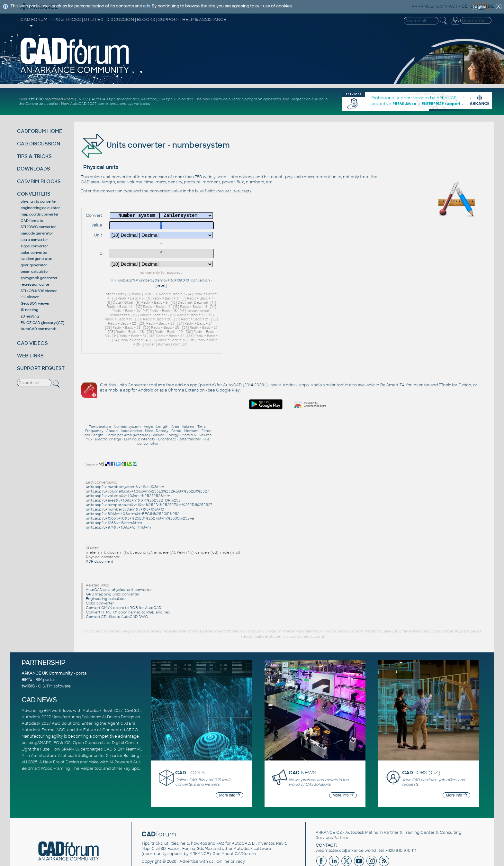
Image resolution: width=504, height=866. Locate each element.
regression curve (35, 284)
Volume (188, 398)
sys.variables (139, 104)
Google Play (326, 332)
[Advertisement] (412, 277)
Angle (148, 398)
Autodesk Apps (294, 327)
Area (175, 398)
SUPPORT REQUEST (41, 368)
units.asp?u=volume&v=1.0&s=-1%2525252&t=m (128, 467)
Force (176, 403)
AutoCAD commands (39, 329)
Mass (149, 403)
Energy (173, 407)
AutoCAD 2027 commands (94, 104)
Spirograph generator (262, 99)
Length (162, 398)
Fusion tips (184, 99)
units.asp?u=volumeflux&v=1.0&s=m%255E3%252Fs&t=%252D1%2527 (147, 463)
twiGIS (28, 658)
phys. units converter (39, 201)
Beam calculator (226, 99)
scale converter (34, 240)
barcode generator (37, 233)
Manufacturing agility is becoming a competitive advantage (80, 708)
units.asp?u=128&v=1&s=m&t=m (114, 494)
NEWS (302, 744)
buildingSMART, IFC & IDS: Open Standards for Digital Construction (86, 714)
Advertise (189, 834)
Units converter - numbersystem (155, 145)
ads (146, 6)
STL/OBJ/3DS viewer (39, 291)
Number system (127, 398)
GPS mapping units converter (113, 566)
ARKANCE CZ (329, 805)
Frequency (94, 403)
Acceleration (131, 403)
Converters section (42, 104)
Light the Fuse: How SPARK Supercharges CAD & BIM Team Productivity (91, 721)
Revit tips (149, 99)
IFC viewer (30, 297)
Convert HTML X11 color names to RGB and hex (128, 584)
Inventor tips (128, 99)
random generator (36, 259)
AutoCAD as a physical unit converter (119, 561)
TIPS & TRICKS (34, 156)
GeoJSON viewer (35, 303)
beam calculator (35, 272)
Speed (112, 403)
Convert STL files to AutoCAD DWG (117, 588)
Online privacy (231, 834)
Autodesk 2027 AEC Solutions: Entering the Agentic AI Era (78, 695)
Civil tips (166, 99)
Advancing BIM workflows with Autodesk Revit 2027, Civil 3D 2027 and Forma (97, 682)
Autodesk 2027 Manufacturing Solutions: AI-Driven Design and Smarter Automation (103, 689)
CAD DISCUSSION (39, 144)
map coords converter (40, 214)
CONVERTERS (34, 194)
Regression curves (307, 99)
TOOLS (190, 744)
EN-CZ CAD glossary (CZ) (42, 323)
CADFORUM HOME (40, 131)
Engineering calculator (106, 570)
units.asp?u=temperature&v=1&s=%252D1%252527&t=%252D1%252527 (149, 476)
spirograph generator (39, 278)
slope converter (34, 246)
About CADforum (239, 826)
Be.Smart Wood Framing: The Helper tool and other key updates (85, 740)
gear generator (34, 265)
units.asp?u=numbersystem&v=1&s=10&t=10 (153, 280)
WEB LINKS (30, 356)
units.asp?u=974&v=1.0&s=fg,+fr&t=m (118, 499)
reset (161, 286)
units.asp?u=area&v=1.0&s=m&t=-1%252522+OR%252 (133, 472)
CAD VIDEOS (32, 343)
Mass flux (189, 407)
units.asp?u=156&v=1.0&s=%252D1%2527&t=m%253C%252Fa (140, 490)
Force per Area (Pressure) (128, 407)
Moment (191, 403)
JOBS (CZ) (421, 744)
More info (230, 767)
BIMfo (27, 652)
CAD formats (32, 221)
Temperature (100, 398)
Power (158, 407)
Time (202, 398)
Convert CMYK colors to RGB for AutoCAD (124, 579)
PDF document (99, 533)
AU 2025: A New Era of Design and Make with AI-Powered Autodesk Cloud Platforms (103, 734)
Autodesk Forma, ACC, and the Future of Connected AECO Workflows (91, 702)
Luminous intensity (140, 411)
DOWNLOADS (34, 169)
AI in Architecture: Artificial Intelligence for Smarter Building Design (88, 727)
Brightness (167, 411)
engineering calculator (40, 208)
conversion (200, 280)
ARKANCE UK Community (47, 645)
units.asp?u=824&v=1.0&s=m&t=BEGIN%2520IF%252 (133, 485)
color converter (34, 253)
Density (162, 403)
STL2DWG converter (38, 227)
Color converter (100, 575)
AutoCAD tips (104, 99)
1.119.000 (36, 99)
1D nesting (29, 310)
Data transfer (190, 411)
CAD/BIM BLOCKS (39, 181)
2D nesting (30, 316)
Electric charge (108, 411)
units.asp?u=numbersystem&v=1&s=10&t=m (125, 458)
